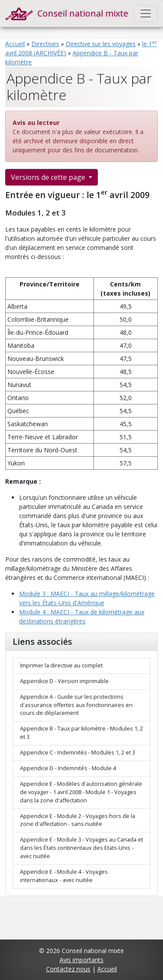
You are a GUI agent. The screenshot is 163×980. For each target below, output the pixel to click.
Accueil (15, 44)
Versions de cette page (49, 177)
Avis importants (81, 960)
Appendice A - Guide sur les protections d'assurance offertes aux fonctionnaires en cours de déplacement (76, 705)
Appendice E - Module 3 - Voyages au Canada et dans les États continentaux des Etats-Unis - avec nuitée (81, 848)
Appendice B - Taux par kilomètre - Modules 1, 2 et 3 (81, 733)
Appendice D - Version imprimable (64, 681)
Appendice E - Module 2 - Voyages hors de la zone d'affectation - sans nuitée (78, 820)
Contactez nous (68, 969)
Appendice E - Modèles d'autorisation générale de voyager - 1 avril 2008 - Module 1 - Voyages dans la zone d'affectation (81, 792)
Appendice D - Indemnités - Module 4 (68, 768)
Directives (45, 44)
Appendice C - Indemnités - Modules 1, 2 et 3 (78, 753)
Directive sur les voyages (101, 44)
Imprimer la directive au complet (61, 665)
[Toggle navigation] (146, 13)
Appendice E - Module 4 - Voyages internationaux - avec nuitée (64, 876)
